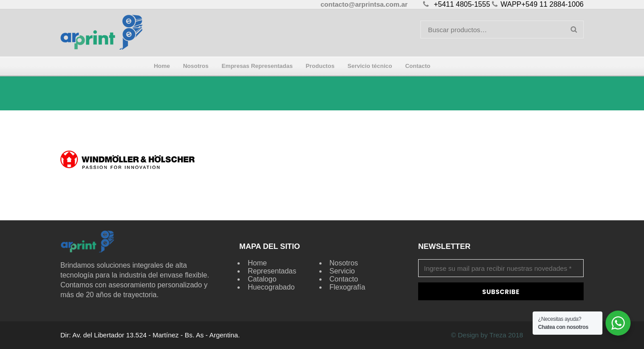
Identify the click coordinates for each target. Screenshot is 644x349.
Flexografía (347, 287)
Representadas (272, 271)
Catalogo (262, 279)
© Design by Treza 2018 (487, 335)
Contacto (344, 279)
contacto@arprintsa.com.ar (364, 4)
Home (257, 263)
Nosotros (344, 263)
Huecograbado (271, 287)
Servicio (342, 271)
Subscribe (501, 292)
